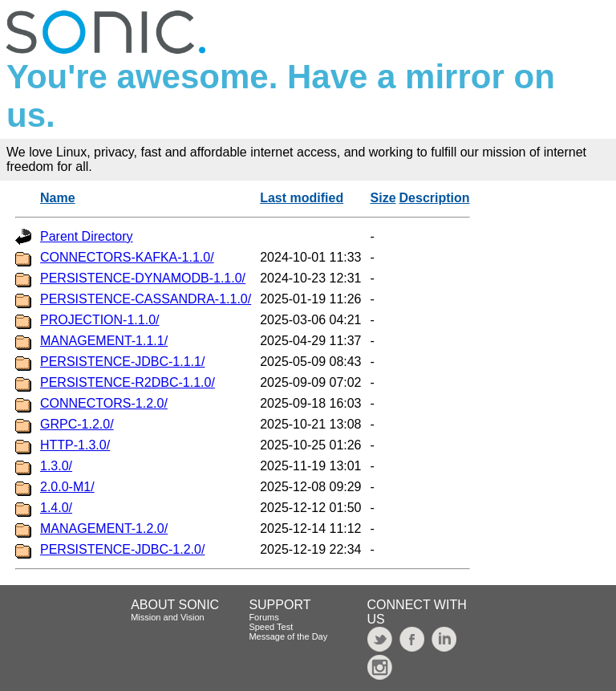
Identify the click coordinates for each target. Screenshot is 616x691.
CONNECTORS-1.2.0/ (104, 403)
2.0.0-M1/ (67, 487)
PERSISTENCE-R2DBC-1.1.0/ (128, 382)
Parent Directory (87, 236)
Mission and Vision (168, 617)
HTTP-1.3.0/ (75, 445)
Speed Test (271, 627)
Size (383, 198)
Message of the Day (288, 636)
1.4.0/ (56, 508)
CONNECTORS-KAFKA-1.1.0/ (127, 257)
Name (58, 198)
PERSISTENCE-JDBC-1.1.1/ (122, 362)
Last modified (302, 198)
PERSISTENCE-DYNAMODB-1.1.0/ (143, 278)
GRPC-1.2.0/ (77, 424)
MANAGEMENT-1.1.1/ (104, 341)
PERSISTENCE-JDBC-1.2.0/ (122, 549)
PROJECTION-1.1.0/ (99, 320)
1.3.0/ (56, 466)
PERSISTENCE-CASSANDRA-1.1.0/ (146, 299)
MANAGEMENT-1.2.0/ (104, 528)
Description (435, 198)
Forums (263, 617)
